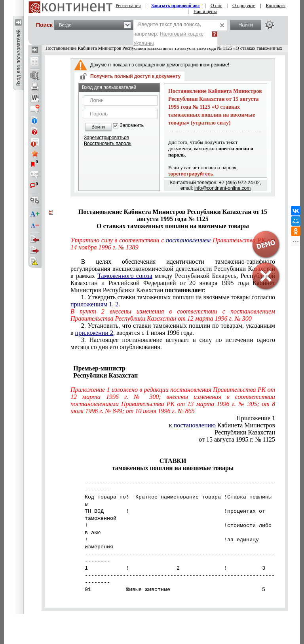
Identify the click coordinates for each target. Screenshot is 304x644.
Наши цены (205, 11)
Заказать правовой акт (176, 6)
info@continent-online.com (222, 188)
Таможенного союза (125, 276)
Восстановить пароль (108, 144)
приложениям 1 (91, 304)
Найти (246, 25)
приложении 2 (94, 333)
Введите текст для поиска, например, (168, 34)
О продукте (244, 6)
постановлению (195, 425)
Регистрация (128, 6)
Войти (98, 127)
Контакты (276, 6)
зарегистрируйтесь (191, 174)
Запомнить (132, 126)
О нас (216, 6)
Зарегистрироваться (106, 138)
